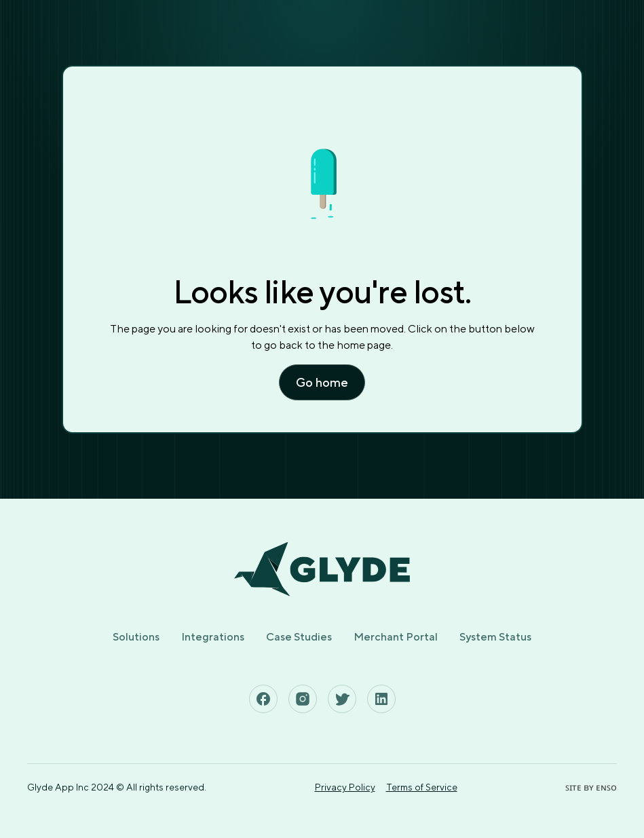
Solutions (136, 637)
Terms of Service (422, 787)
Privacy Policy (345, 787)
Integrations (213, 637)
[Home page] (322, 569)
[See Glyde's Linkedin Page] (381, 699)
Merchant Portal (396, 637)
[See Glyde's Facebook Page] (263, 699)
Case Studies (299, 637)
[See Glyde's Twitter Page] (342, 699)
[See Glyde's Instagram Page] (303, 699)
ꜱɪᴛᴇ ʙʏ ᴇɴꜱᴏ (591, 787)
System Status (495, 637)
